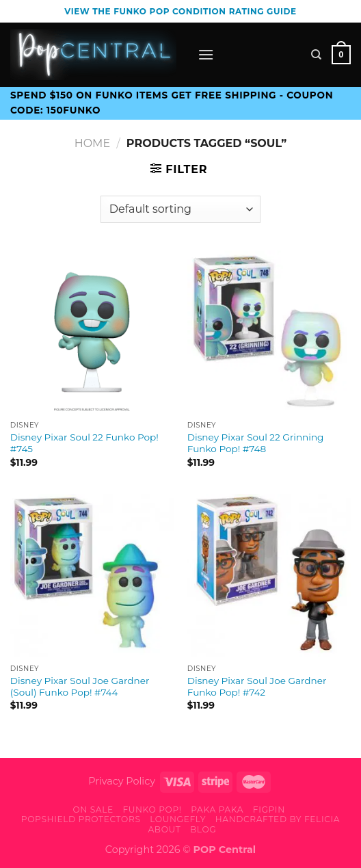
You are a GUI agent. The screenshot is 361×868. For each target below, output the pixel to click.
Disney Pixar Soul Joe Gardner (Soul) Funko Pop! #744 (80, 687)
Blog (203, 829)
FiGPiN (269, 810)
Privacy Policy (122, 781)
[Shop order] (180, 209)
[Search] (316, 55)
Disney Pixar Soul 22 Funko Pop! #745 (84, 443)
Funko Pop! (152, 810)
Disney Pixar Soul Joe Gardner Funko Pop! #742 (257, 687)
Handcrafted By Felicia (278, 819)
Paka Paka (217, 810)
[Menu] (206, 54)
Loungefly (178, 819)
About (164, 829)
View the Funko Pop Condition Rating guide (180, 11)
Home (92, 143)
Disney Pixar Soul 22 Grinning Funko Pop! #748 (256, 443)
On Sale (93, 810)
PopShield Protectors (81, 819)
